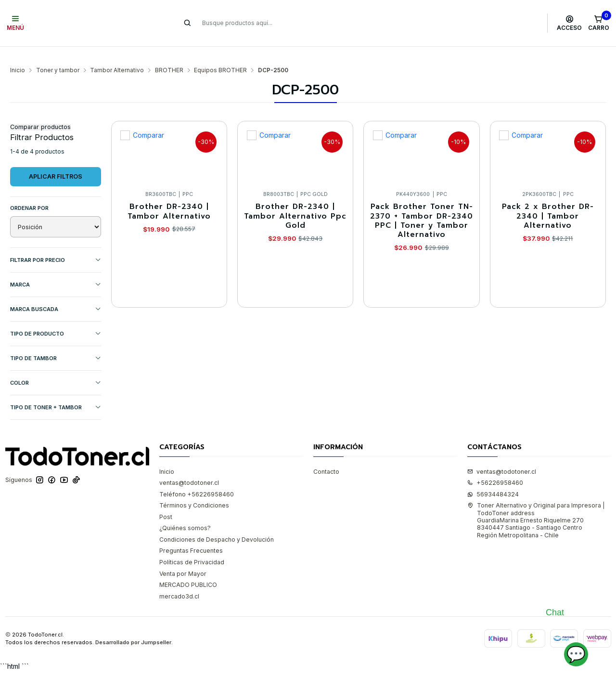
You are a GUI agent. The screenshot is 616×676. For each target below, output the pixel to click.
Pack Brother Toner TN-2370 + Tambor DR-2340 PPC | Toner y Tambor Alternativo (422, 206)
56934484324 (493, 480)
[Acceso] (570, 23)
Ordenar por (29, 194)
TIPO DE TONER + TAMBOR (56, 393)
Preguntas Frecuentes (191, 537)
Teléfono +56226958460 (197, 480)
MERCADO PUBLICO (188, 570)
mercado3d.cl (179, 582)
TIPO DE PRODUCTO (56, 319)
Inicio (18, 56)
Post (166, 502)
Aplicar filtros (56, 162)
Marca (56, 270)
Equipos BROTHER (220, 56)
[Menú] (16, 23)
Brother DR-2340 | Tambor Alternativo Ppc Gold (295, 202)
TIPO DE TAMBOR (56, 344)
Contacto (326, 457)
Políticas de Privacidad (192, 548)
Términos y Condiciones (194, 491)
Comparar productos (40, 113)
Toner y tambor (58, 56)
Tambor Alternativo (117, 56)
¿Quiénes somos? (185, 513)
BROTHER (169, 56)
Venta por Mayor (183, 559)
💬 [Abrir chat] (576, 654)
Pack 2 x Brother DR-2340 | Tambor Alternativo (548, 202)
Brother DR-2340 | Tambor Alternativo (169, 197)
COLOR (56, 369)
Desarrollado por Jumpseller (133, 628)
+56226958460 (495, 468)
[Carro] (598, 23)
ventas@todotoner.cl (189, 468)
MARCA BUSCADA (56, 295)
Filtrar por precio (56, 246)
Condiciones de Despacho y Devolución (217, 525)
